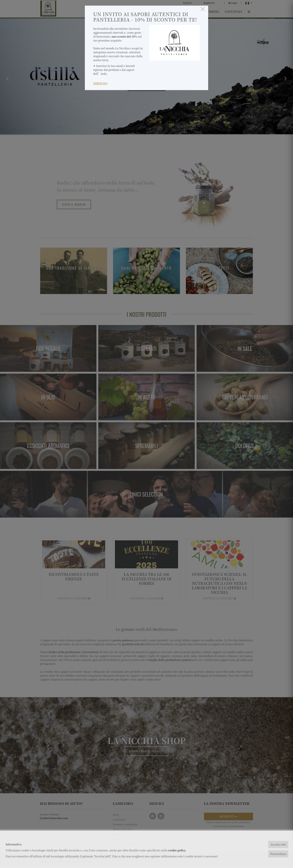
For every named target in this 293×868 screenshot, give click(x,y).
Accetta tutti (278, 844)
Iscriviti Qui (101, 83)
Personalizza (278, 854)
